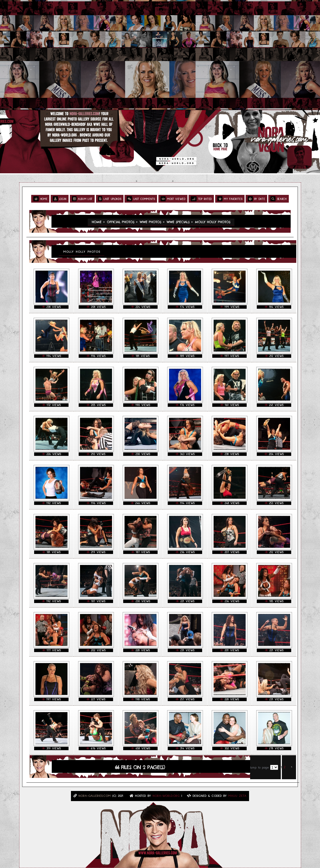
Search (279, 199)
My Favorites (230, 199)
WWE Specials (178, 222)
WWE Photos (151, 222)
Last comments (141, 199)
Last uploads (110, 199)
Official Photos (121, 222)
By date (256, 199)
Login (60, 199)
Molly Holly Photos (213, 222)
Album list (82, 199)
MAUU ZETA (237, 796)
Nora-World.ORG (166, 796)
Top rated (201, 199)
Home (40, 199)
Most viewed (173, 199)
